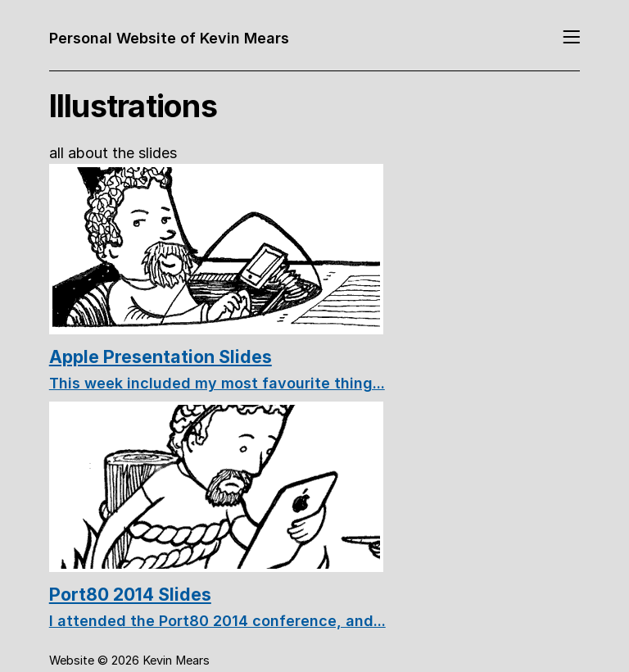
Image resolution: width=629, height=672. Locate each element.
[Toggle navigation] (571, 38)
